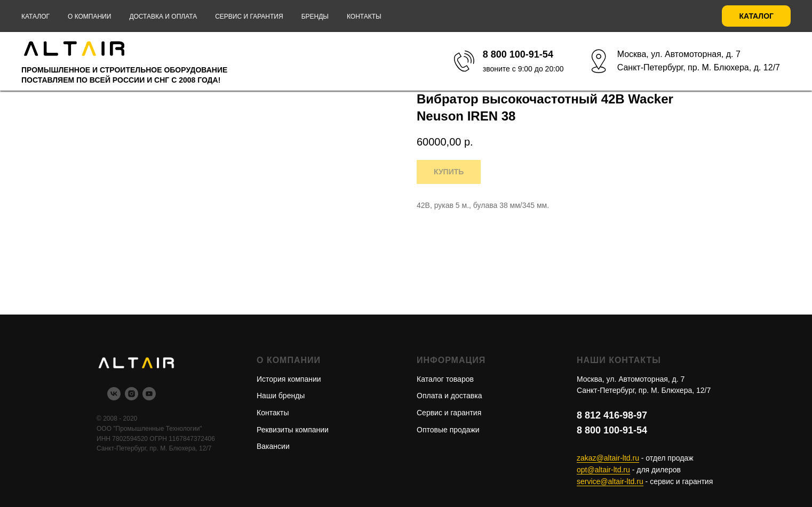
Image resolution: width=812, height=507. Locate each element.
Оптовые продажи (448, 430)
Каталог (35, 17)
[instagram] (132, 397)
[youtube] (149, 397)
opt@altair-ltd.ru (603, 470)
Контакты (364, 17)
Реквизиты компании (293, 430)
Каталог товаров (445, 379)
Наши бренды (281, 396)
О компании (89, 17)
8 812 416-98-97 (612, 415)
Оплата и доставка (449, 396)
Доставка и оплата (163, 17)
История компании (289, 379)
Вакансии (273, 446)
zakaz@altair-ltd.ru (608, 458)
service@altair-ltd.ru (610, 481)
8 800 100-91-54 (612, 430)
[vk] (114, 397)
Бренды (315, 17)
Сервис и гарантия (249, 17)
